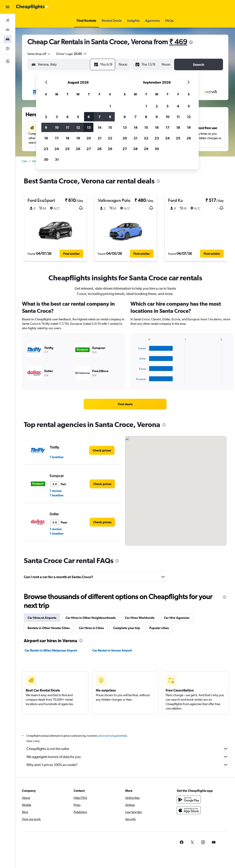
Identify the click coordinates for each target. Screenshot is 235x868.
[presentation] (191, 42)
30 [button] (46, 159)
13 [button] (89, 127)
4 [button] (67, 117)
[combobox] (39, 54)
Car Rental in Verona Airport (112, 650)
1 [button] (110, 106)
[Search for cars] (8, 39)
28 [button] (99, 149)
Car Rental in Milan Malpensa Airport (51, 650)
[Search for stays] (8, 30)
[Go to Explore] (8, 48)
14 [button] (99, 127)
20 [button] (89, 138)
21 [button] (99, 138)
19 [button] (78, 138)
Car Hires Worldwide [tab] (140, 618)
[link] (125, 404)
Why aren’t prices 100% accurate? (127, 765)
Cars (25, 161)
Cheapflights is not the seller (127, 749)
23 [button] (46, 149)
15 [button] (110, 127)
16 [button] (46, 138)
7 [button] (99, 117)
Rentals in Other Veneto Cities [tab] (49, 628)
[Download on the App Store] (189, 810)
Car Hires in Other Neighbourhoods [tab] (91, 618)
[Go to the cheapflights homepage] (32, 7)
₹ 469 (178, 42)
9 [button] (46, 127)
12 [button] (78, 127)
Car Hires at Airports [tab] (42, 618)
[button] (8, 7)
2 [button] (46, 117)
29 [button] (110, 149)
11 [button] (67, 127)
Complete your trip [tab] (127, 628)
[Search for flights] (8, 20)
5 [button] (78, 117)
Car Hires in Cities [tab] (91, 628)
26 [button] (78, 149)
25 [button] (67, 149)
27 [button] (89, 149)
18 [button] (67, 138)
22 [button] (110, 138)
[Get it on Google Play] (189, 800)
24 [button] (57, 149)
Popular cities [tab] (159, 628)
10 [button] (57, 127)
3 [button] (57, 117)
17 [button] (57, 138)
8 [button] (110, 117)
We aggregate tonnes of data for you (127, 757)
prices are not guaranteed (112, 736)
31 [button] (57, 159)
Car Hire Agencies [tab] (177, 618)
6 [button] (89, 117)
